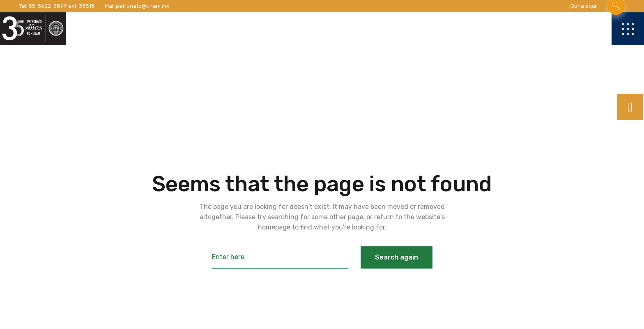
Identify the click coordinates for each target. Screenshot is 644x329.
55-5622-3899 (48, 6)
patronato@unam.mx (143, 6)
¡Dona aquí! (583, 6)
